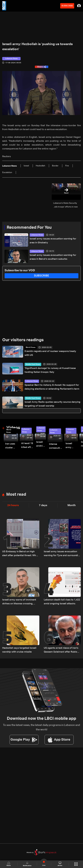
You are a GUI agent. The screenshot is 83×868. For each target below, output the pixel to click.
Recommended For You (29, 228)
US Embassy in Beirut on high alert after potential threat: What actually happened (20, 554)
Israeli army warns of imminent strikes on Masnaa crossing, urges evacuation (19, 602)
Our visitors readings (23, 340)
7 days (43, 505)
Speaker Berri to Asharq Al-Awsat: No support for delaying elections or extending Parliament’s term (52, 387)
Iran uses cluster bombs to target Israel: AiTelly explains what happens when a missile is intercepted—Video (12, 446)
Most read (16, 494)
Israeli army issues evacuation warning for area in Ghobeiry (53, 241)
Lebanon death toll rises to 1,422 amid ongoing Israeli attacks (62, 602)
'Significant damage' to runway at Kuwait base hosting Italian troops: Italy (50, 370)
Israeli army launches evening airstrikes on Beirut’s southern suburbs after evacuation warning (72, 446)
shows (60, 864)
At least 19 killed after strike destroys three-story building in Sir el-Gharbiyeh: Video (27, 446)
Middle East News (33, 364)
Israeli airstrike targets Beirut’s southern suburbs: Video (41, 444)
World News (31, 347)
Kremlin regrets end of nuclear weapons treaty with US (50, 353)
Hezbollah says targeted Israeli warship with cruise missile (19, 650)
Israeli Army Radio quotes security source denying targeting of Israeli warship (52, 404)
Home (9, 864)
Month (72, 505)
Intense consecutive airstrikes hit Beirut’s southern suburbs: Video (56, 446)
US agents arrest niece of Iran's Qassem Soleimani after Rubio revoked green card (61, 650)
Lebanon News (37, 235)
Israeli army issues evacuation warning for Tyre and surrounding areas (62, 554)
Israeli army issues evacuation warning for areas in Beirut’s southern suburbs (53, 257)
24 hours (13, 505)
